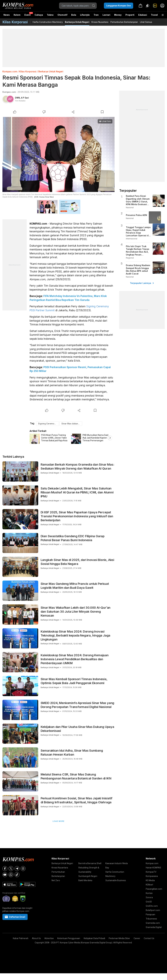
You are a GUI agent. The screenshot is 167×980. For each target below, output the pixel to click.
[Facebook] (5, 869)
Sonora (149, 897)
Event (28, 15)
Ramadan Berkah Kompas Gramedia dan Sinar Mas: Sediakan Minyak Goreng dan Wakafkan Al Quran (77, 467)
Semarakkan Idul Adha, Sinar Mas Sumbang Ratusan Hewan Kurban (72, 753)
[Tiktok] (17, 875)
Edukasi (143, 15)
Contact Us (149, 938)
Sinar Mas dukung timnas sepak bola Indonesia (72, 424)
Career (137, 938)
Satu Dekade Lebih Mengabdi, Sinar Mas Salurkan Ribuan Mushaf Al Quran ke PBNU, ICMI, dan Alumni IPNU (77, 492)
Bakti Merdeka (85, 880)
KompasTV (151, 872)
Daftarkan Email (15, 917)
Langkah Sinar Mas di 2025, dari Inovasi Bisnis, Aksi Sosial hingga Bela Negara (78, 562)
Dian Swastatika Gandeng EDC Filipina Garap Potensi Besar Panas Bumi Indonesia (73, 538)
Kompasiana (152, 876)
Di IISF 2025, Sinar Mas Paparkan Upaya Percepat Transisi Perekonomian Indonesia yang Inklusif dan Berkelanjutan (77, 516)
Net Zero (56, 880)
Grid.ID (149, 902)
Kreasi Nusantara (100, 22)
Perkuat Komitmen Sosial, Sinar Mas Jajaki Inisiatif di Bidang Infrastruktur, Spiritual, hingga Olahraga (77, 800)
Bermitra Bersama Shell (90, 863)
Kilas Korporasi (28, 72)
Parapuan (150, 914)
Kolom (17, 15)
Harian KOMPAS (153, 868)
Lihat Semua (146, 22)
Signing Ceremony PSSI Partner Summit (48, 424)
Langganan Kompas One (119, 6)
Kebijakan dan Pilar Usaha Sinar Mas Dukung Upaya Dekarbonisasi (77, 729)
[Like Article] (15, 112)
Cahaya (39, 15)
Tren (96, 15)
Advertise (49, 938)
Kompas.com (10, 72)
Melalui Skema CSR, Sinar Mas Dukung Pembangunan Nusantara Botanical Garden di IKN (76, 776)
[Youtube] (5, 875)
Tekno (50, 15)
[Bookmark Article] (102, 112)
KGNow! (149, 885)
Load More (59, 821)
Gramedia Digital (154, 927)
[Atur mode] (148, 6)
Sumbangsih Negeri (88, 876)
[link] (155, 6)
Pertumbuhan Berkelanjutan (124, 22)
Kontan (149, 893)
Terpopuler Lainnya (142, 283)
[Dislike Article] (44, 112)
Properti (130, 15)
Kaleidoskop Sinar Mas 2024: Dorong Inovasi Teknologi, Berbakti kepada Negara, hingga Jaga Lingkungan (76, 635)
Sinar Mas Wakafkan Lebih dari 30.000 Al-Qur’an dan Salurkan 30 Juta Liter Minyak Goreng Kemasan (76, 612)
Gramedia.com (153, 923)
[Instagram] (23, 869)
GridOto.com (152, 906)
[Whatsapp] (11, 875)
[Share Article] (73, 112)
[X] (11, 869)
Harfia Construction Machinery (48, 22)
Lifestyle (85, 15)
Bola (74, 15)
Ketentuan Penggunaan (69, 938)
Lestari (106, 16)
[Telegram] (17, 869)
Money (118, 15)
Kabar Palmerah (21, 938)
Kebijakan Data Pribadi (94, 938)
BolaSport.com (153, 910)
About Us (36, 938)
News (7, 15)
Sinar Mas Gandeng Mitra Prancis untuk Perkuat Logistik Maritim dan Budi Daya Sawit (75, 586)
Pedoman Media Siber (119, 938)
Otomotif (62, 15)
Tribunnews (151, 919)
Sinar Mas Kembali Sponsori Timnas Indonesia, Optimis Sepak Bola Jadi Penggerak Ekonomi (74, 681)
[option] (50, 439)
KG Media (150, 880)
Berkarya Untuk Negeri (77, 22)
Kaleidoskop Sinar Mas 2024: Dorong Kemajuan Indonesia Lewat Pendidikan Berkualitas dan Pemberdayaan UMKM (75, 659)
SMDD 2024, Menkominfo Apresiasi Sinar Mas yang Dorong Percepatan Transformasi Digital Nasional (78, 705)
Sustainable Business (116, 880)
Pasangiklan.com (154, 889)
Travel (154, 15)
